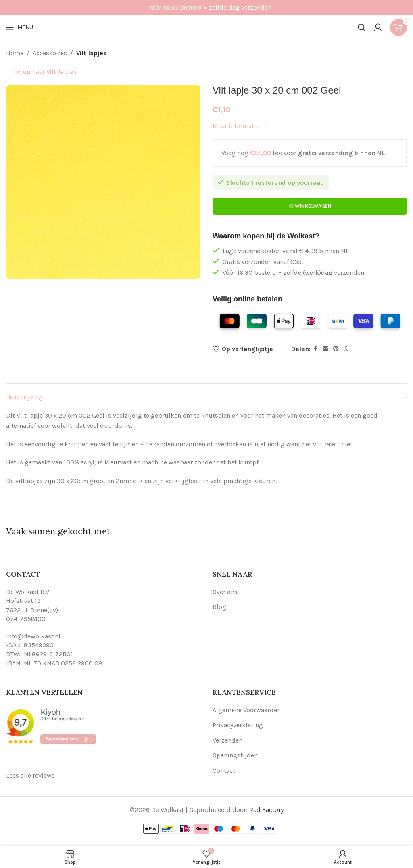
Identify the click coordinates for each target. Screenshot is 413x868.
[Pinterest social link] (336, 349)
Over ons (225, 592)
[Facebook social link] (315, 349)
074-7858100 (26, 619)
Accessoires (50, 53)
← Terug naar (42, 72)
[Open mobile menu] (20, 27)
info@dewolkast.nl (33, 636)
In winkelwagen (310, 206)
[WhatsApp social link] (346, 349)
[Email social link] (325, 349)
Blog (219, 607)
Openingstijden (235, 755)
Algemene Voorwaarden (247, 710)
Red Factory (266, 810)
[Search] (362, 27)
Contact (224, 771)
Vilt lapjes (92, 53)
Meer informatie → (240, 126)
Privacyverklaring (238, 725)
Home (15, 53)
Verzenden (227, 740)
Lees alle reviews (30, 775)
